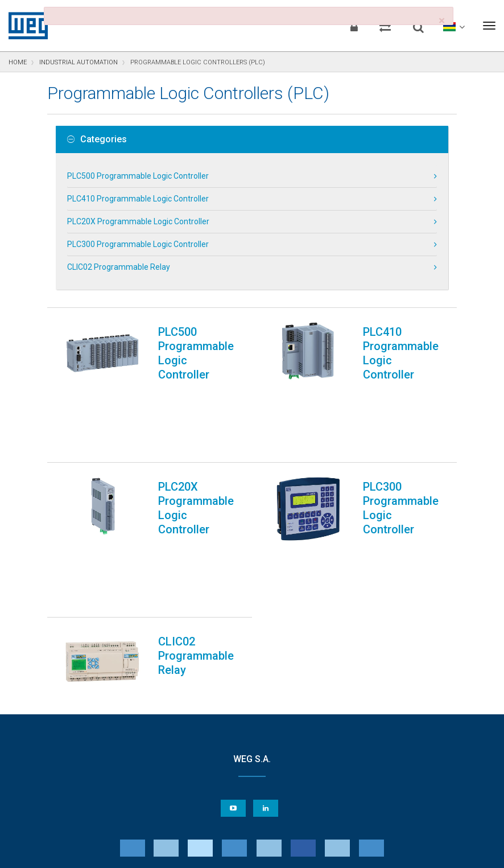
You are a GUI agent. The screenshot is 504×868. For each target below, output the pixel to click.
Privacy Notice (115, 851)
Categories (97, 139)
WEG (24, 26)
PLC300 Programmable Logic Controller (138, 244)
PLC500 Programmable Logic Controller (138, 176)
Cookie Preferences (263, 817)
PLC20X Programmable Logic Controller (138, 221)
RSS (282, 851)
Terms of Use (244, 851)
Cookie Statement (181, 851)
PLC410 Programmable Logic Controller (138, 199)
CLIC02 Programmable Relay (119, 267)
